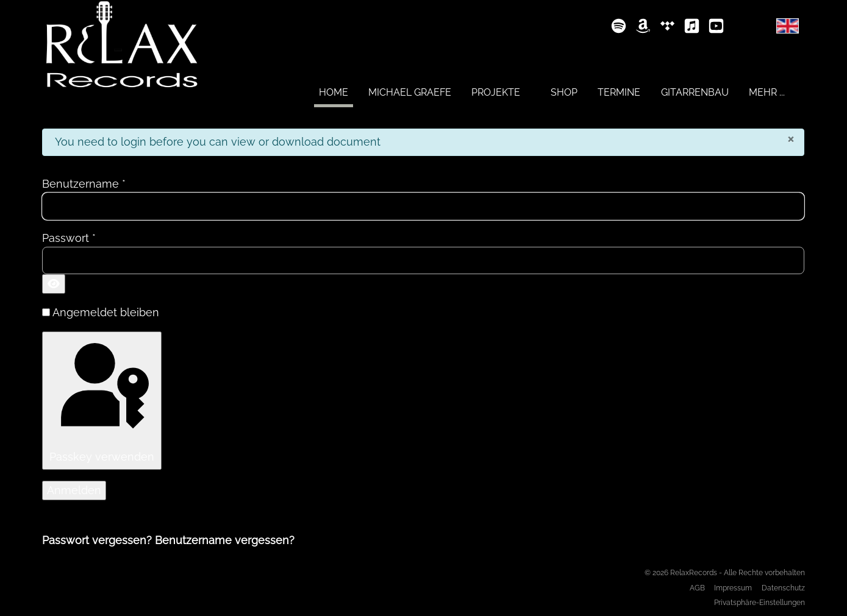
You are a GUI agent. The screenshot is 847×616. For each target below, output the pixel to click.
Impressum (733, 588)
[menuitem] (334, 92)
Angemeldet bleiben (106, 312)
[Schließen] (791, 138)
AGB (697, 588)
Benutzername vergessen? (225, 540)
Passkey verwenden (102, 399)
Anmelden (74, 490)
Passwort (69, 238)
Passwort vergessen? (98, 540)
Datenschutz (783, 588)
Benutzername (84, 184)
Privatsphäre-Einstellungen (759, 602)
